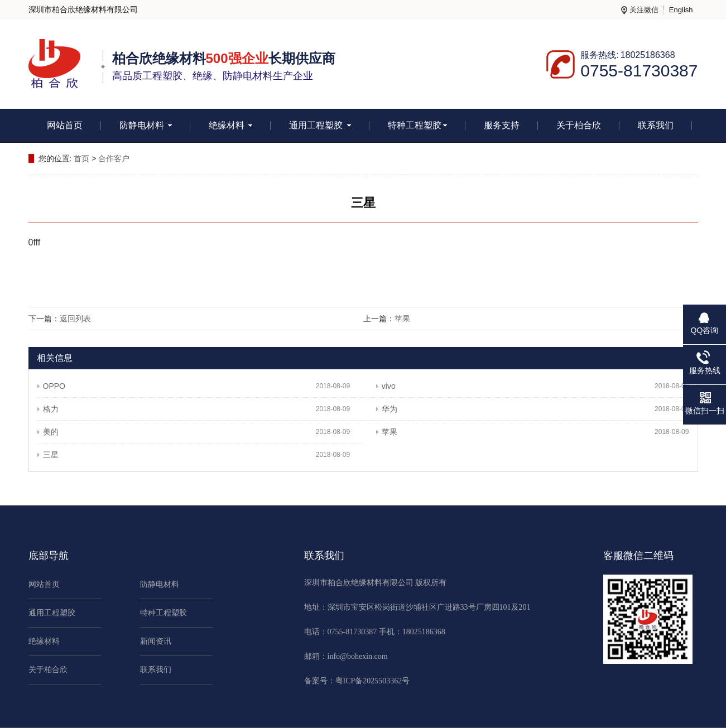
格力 (48, 409)
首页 (81, 158)
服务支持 (502, 125)
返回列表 (75, 319)
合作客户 (114, 158)
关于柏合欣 (579, 125)
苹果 (402, 319)
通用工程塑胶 (320, 125)
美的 (48, 432)
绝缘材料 (230, 125)
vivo (386, 386)
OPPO (51, 386)
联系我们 (656, 125)
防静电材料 (146, 125)
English (681, 10)
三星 (48, 455)
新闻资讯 (156, 641)
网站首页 (65, 125)
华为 (387, 409)
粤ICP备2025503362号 (373, 681)
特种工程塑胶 (417, 125)
